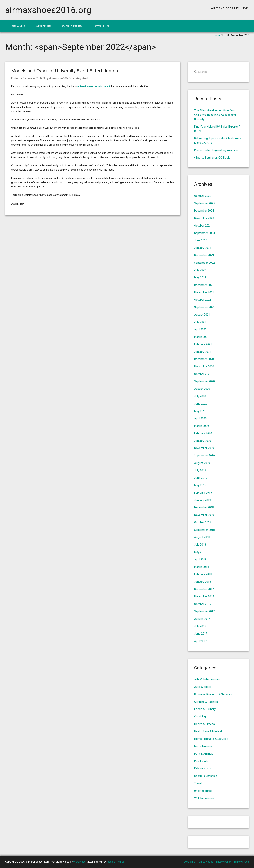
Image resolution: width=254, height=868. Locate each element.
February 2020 (203, 433)
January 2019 (203, 500)
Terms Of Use (101, 26)
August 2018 (202, 537)
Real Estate (201, 761)
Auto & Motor (203, 687)
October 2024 (203, 226)
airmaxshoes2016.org (48, 10)
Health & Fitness (204, 724)
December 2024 (204, 211)
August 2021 (202, 315)
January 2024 (203, 248)
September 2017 (204, 611)
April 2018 (200, 560)
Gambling (200, 717)
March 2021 (201, 337)
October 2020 (203, 374)
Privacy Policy (72, 26)
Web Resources (204, 798)
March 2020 (201, 426)
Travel (198, 783)
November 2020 (204, 367)
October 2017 (203, 604)
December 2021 (204, 285)
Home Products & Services (211, 739)
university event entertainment (94, 86)
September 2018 (204, 530)
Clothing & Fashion (206, 702)
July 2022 (200, 270)
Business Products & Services (213, 694)
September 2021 (204, 307)
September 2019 (204, 456)
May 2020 (200, 411)
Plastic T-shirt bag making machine (216, 150)
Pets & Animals (204, 754)
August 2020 (202, 389)
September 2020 (204, 381)
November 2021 (204, 292)
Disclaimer (17, 26)
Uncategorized (80, 78)
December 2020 (204, 359)
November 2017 (204, 596)
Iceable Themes (116, 862)
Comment (18, 205)
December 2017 (204, 589)
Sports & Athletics (206, 776)
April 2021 (200, 329)
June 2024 (201, 240)
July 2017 (200, 626)
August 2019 (202, 463)
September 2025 (204, 203)
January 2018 (203, 582)
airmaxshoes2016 (59, 78)
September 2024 (204, 233)
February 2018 (203, 574)
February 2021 (203, 344)
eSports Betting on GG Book (212, 158)
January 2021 (203, 352)
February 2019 (203, 493)
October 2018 (203, 522)
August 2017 (202, 619)
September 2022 (204, 263)
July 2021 (200, 322)
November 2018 (204, 515)
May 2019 (200, 485)
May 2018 (200, 552)
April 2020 (200, 418)
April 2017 (200, 641)
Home (217, 35)
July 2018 (200, 545)
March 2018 (201, 567)
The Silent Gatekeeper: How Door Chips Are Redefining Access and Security (215, 115)
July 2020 (200, 396)
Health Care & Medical (208, 731)
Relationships (203, 768)
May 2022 (200, 277)
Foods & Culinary (205, 709)
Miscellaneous (203, 746)
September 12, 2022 (34, 78)
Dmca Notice (44, 26)
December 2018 (204, 507)
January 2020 (203, 441)
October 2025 (203, 196)
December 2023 (204, 255)
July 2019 (200, 470)
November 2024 (204, 218)
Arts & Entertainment (207, 679)
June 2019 (201, 478)
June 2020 (201, 404)
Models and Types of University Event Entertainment (65, 71)
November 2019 (204, 448)
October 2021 (203, 300)
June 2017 (201, 634)
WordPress (79, 862)
